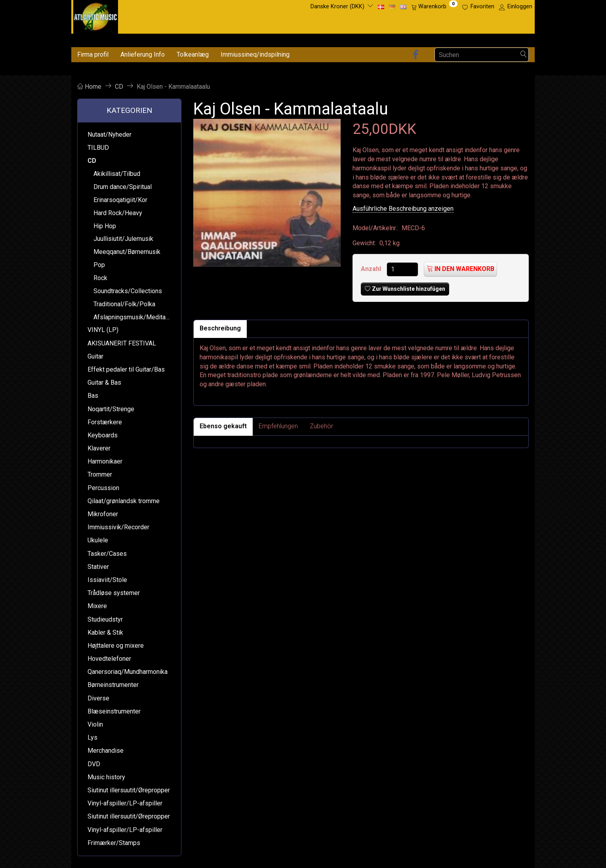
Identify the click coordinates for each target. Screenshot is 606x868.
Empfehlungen (278, 426)
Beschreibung (220, 328)
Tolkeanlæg (193, 54)
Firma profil (93, 54)
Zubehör (321, 426)
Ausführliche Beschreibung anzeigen (403, 209)
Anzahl (372, 269)
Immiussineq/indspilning (255, 54)
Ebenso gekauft (223, 426)
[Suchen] (524, 55)
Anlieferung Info (143, 54)
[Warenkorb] (434, 7)
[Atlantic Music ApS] (96, 15)
